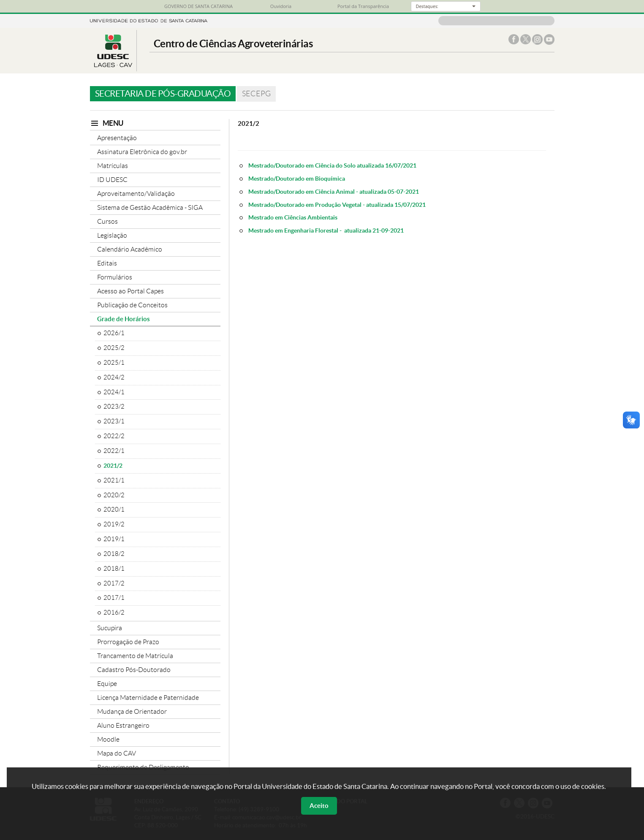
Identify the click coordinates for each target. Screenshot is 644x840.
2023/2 (114, 406)
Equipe (107, 684)
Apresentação (117, 138)
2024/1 (114, 392)
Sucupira (110, 628)
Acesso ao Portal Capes (130, 291)
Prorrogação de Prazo (128, 642)
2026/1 (114, 333)
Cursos (107, 221)
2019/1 (114, 539)
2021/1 (114, 480)
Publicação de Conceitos (132, 305)
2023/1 (114, 421)
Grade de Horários (124, 319)
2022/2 (114, 436)
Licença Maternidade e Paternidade (148, 698)
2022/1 (114, 451)
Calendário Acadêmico (130, 249)
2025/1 (114, 363)
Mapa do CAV (117, 753)
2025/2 (114, 348)
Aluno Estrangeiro (123, 725)
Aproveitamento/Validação (136, 194)
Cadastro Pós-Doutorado (134, 670)
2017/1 (114, 598)
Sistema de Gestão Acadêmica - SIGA (150, 207)
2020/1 (114, 509)
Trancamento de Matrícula (135, 656)
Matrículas (113, 166)
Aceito (319, 806)
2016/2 (114, 612)
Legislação (112, 235)
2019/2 (114, 524)
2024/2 (114, 377)
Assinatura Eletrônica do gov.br (142, 152)
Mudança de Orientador (132, 711)
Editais (107, 263)
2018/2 (114, 554)
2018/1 (114, 569)
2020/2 (114, 495)
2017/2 (114, 583)
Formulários (115, 277)
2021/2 (113, 466)
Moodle (108, 739)
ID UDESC (112, 180)
